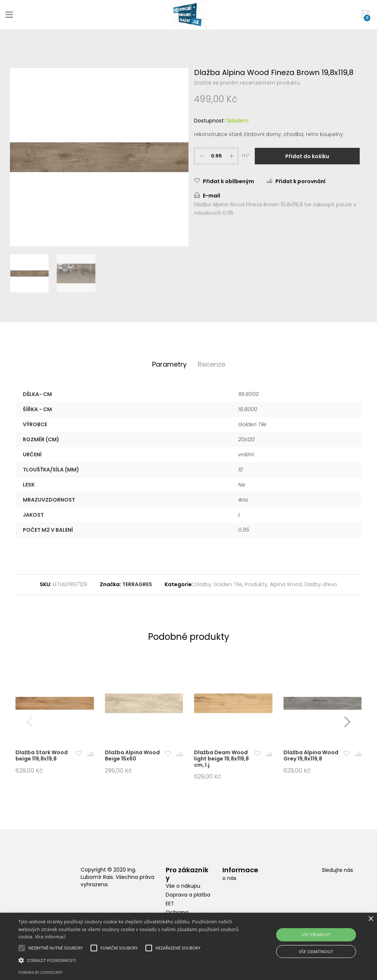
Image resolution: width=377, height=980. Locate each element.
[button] (79, 754)
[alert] (188, 946)
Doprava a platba (188, 895)
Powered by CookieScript (40, 972)
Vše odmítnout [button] (316, 952)
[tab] (169, 365)
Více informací (50, 937)
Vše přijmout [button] (316, 935)
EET (170, 904)
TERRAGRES (137, 584)
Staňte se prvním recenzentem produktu (247, 83)
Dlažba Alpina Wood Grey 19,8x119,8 (311, 756)
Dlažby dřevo (321, 584)
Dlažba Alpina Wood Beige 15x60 (132, 756)
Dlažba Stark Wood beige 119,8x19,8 (42, 756)
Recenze (212, 364)
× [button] (371, 919)
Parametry (169, 364)
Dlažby (203, 584)
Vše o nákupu (183, 886)
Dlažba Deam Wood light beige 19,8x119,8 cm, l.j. (221, 759)
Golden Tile (228, 584)
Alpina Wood (286, 584)
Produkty (256, 584)
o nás (229, 878)
